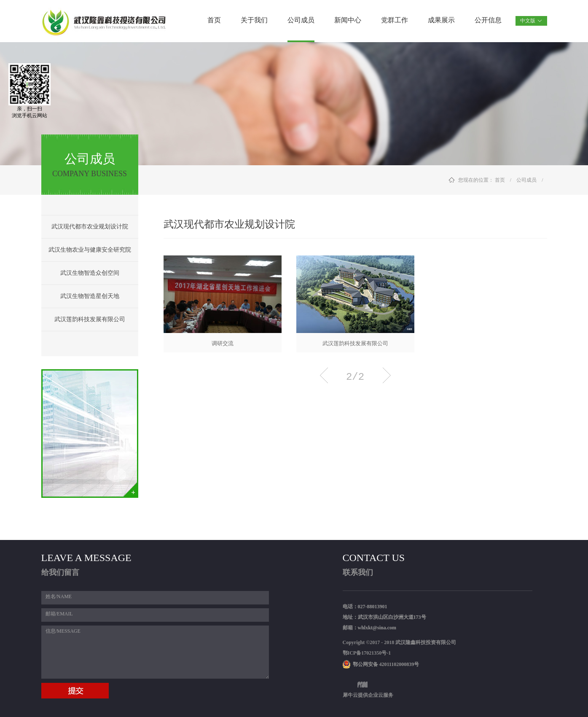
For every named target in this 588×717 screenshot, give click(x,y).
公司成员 (526, 180)
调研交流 (223, 343)
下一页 (387, 375)
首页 (214, 20)
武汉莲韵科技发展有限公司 (355, 343)
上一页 (324, 375)
